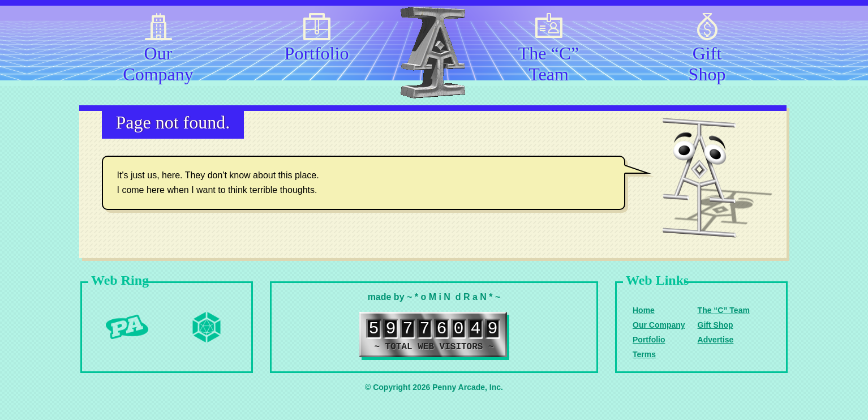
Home (644, 310)
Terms (644, 354)
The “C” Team (549, 62)
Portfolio (317, 53)
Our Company (158, 62)
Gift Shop (707, 62)
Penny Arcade (127, 327)
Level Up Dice (207, 327)
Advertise (716, 340)
